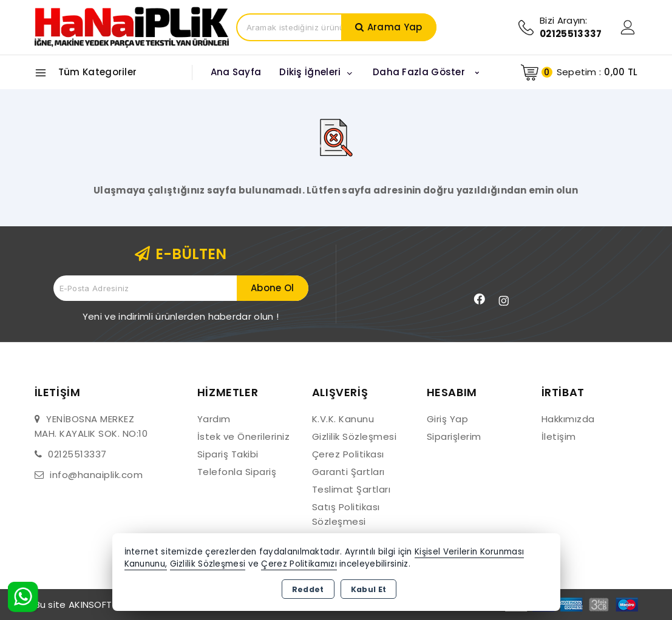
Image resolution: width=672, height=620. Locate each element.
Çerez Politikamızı (299, 564)
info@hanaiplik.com (96, 475)
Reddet (308, 589)
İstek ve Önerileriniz (244, 436)
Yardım (214, 419)
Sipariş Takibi (228, 454)
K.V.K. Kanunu (343, 419)
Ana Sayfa (236, 72)
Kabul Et (368, 589)
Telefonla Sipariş (237, 472)
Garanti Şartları (348, 472)
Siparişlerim (454, 436)
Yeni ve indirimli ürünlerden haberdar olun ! (181, 316)
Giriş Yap (448, 419)
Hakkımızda (568, 419)
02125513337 (77, 454)
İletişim (559, 436)
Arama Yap (395, 27)
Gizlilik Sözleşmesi (355, 436)
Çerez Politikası (348, 454)
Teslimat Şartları (351, 489)
